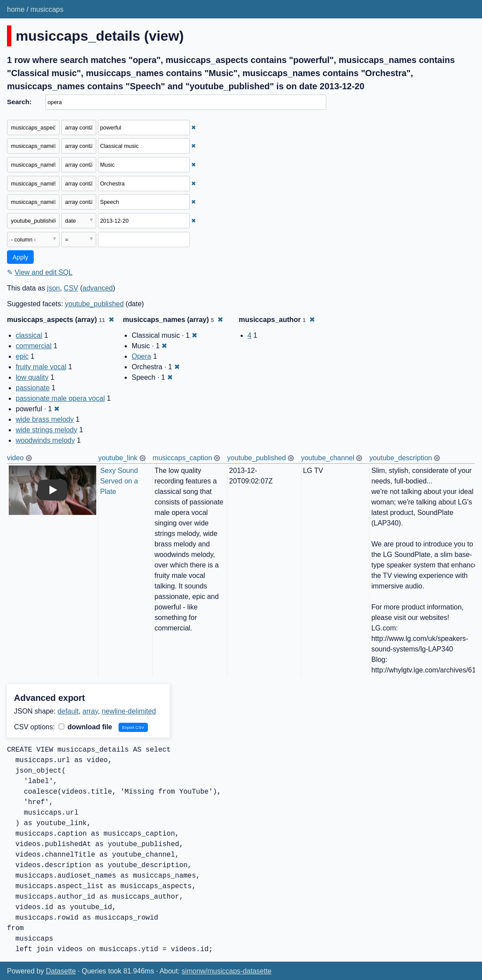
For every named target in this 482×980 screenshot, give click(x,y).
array (90, 711)
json (54, 288)
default (68, 711)
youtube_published (94, 304)
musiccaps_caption (182, 458)
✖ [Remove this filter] (194, 128)
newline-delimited (129, 711)
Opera (141, 356)
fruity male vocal (41, 367)
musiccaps (47, 9)
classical (29, 335)
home (16, 9)
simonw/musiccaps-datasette (226, 971)
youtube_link (118, 458)
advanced (98, 288)
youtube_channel (328, 458)
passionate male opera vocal (60, 398)
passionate (33, 388)
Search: (19, 102)
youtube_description (400, 458)
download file (86, 727)
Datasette (61, 971)
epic (22, 356)
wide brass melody (45, 419)
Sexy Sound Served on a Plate (120, 481)
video (15, 458)
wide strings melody (47, 430)
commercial (34, 346)
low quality (32, 377)
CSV (71, 288)
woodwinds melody (45, 440)
